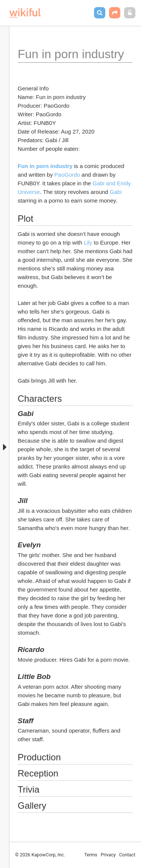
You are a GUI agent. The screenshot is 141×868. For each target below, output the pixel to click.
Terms (91, 855)
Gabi (117, 192)
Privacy (108, 855)
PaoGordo (67, 175)
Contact (127, 855)
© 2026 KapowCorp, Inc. (40, 855)
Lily (88, 243)
